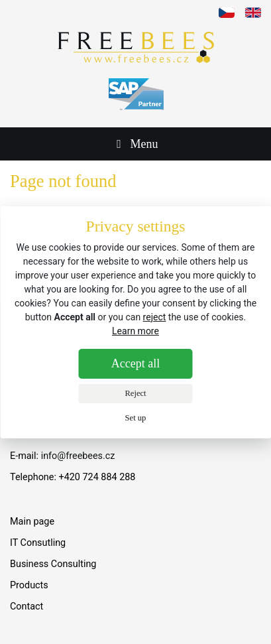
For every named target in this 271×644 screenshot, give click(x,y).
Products (29, 585)
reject (155, 317)
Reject (135, 393)
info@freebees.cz (78, 456)
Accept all (135, 363)
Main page (32, 522)
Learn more (135, 331)
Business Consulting (53, 564)
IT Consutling (38, 543)
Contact (27, 607)
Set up (136, 418)
